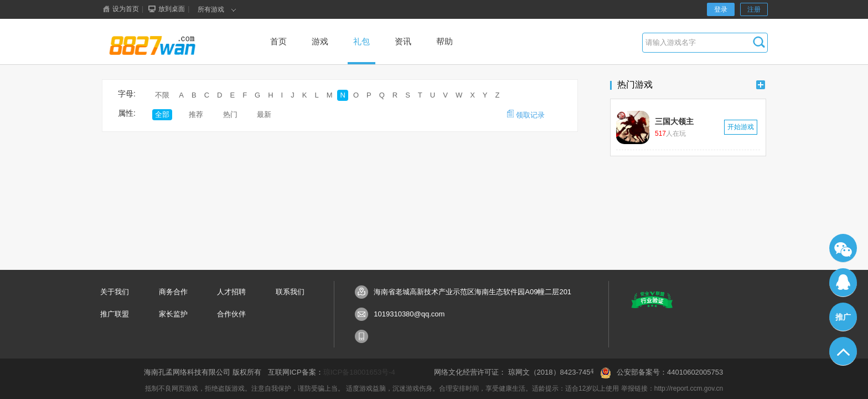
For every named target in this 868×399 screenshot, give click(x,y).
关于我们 (115, 292)
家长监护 (173, 314)
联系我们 (290, 292)
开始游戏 (741, 127)
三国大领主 (674, 121)
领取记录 (526, 114)
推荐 (196, 114)
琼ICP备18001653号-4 (359, 372)
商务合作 (173, 292)
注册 (754, 9)
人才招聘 (231, 292)
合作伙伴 (231, 314)
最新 (264, 114)
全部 (162, 114)
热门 (230, 114)
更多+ (761, 85)
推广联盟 (115, 314)
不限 (162, 95)
